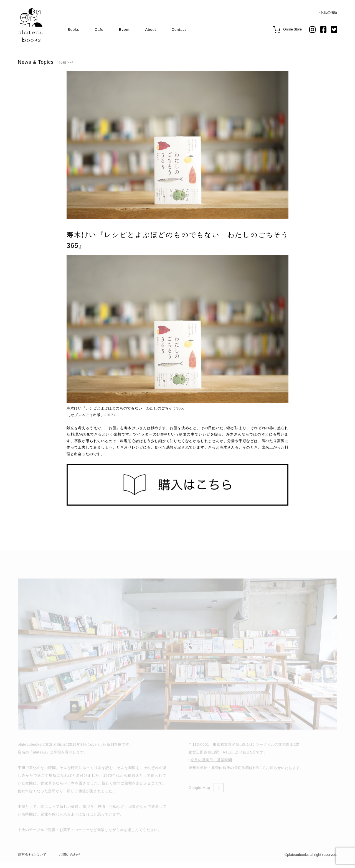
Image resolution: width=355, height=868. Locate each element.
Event (124, 30)
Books (73, 30)
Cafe (99, 30)
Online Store (292, 29)
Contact (179, 30)
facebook (323, 30)
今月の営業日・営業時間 (211, 767)
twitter (334, 30)
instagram (312, 30)
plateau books (31, 25)
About (150, 30)
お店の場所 (329, 12)
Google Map (199, 794)
